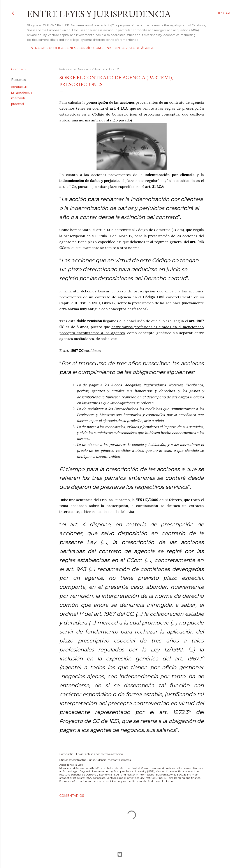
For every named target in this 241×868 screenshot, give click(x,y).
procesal (18, 104)
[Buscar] (223, 13)
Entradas (36, 48)
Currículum (88, 48)
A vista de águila (136, 48)
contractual (20, 87)
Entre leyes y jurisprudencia (99, 14)
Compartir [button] (19, 69)
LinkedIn (110, 48)
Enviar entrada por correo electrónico (99, 754)
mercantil (18, 98)
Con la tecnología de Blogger (120, 854)
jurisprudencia (22, 92)
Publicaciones (61, 48)
